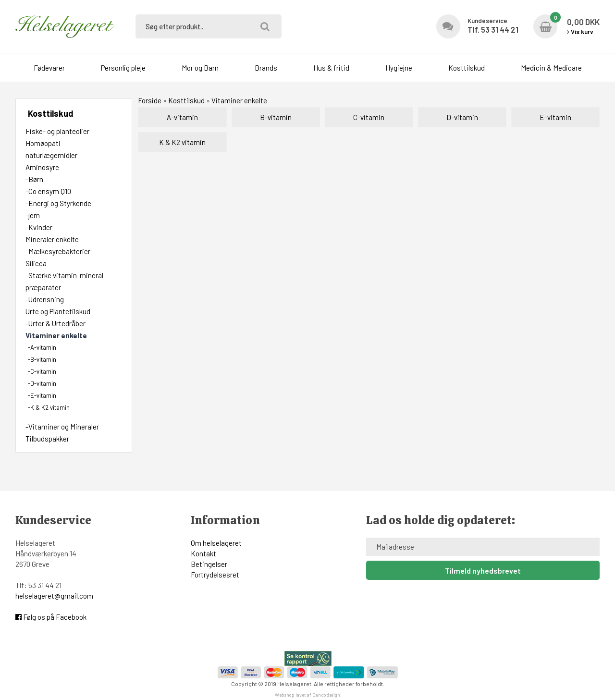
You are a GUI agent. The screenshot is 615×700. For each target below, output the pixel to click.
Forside (150, 100)
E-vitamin (555, 117)
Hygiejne (399, 68)
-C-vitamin (42, 371)
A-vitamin (182, 117)
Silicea (36, 263)
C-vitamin (369, 117)
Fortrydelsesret (215, 575)
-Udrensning (45, 299)
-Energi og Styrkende (58, 203)
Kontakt (203, 553)
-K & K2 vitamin (49, 407)
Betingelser (209, 564)
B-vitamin (276, 117)
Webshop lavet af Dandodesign (307, 695)
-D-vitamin (42, 383)
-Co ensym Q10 (48, 191)
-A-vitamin (42, 347)
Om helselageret (216, 543)
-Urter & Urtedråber (55, 323)
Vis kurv (580, 32)
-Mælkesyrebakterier (58, 251)
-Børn (34, 179)
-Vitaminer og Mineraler (62, 427)
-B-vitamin (42, 359)
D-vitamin (462, 117)
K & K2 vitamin (182, 142)
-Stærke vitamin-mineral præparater (64, 281)
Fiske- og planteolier (57, 131)
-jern (33, 215)
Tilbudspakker (47, 439)
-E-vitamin (42, 395)
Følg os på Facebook (51, 617)
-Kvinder (39, 227)
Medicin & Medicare (551, 68)
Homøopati (43, 143)
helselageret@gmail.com (54, 596)
